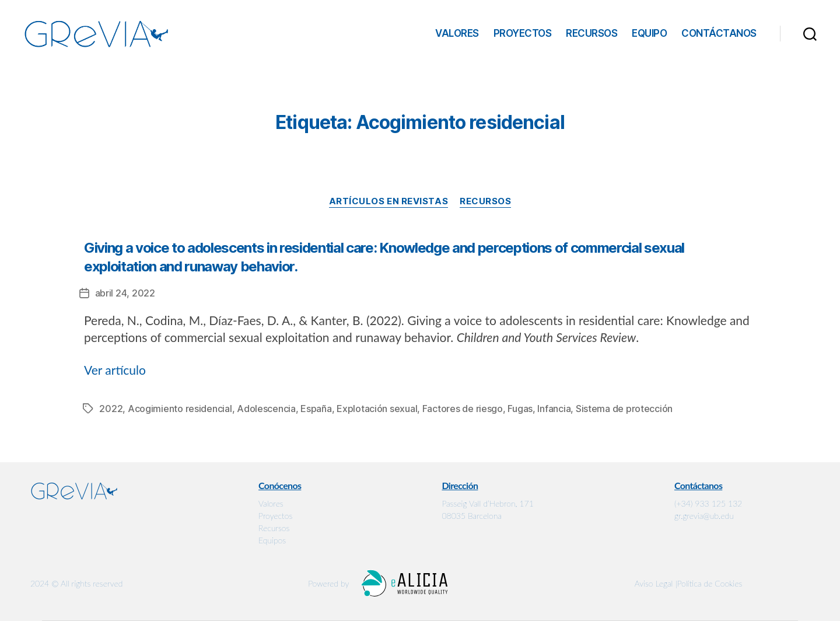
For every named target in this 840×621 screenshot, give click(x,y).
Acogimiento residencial (180, 409)
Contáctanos (719, 33)
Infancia (554, 409)
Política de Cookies (710, 583)
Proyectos (523, 33)
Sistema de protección (624, 409)
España (316, 409)
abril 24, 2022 (125, 293)
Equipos (272, 540)
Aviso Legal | (656, 583)
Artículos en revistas (389, 201)
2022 (111, 409)
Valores (457, 33)
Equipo (649, 33)
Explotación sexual (377, 409)
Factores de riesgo (463, 409)
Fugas (520, 409)
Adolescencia (266, 409)
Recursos (591, 33)
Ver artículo (115, 370)
